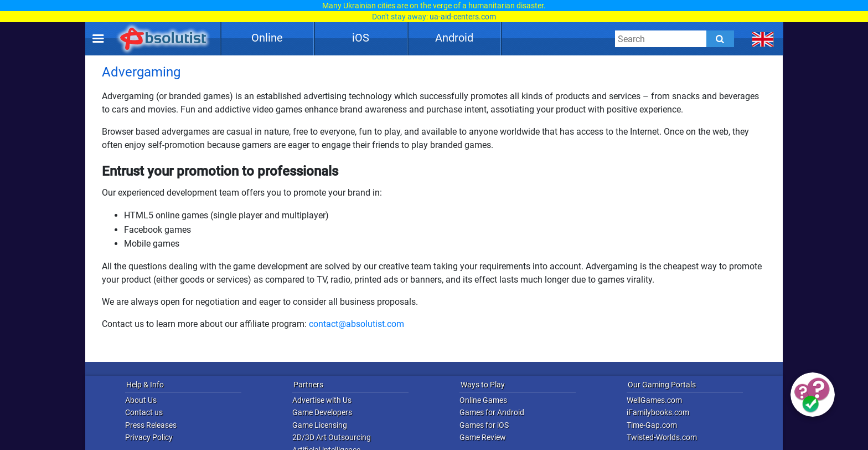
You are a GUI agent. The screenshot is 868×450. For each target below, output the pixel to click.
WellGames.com (654, 400)
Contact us (144, 412)
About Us (141, 400)
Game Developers (322, 412)
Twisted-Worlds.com (662, 437)
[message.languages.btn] (763, 39)
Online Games (483, 400)
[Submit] (720, 39)
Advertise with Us (322, 400)
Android (454, 38)
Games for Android (492, 412)
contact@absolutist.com (356, 324)
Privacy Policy (149, 437)
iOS (361, 38)
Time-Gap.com (652, 425)
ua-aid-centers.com (463, 17)
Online (267, 38)
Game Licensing (320, 425)
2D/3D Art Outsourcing (332, 437)
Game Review (483, 437)
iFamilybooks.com (658, 412)
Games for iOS (484, 425)
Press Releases (151, 425)
